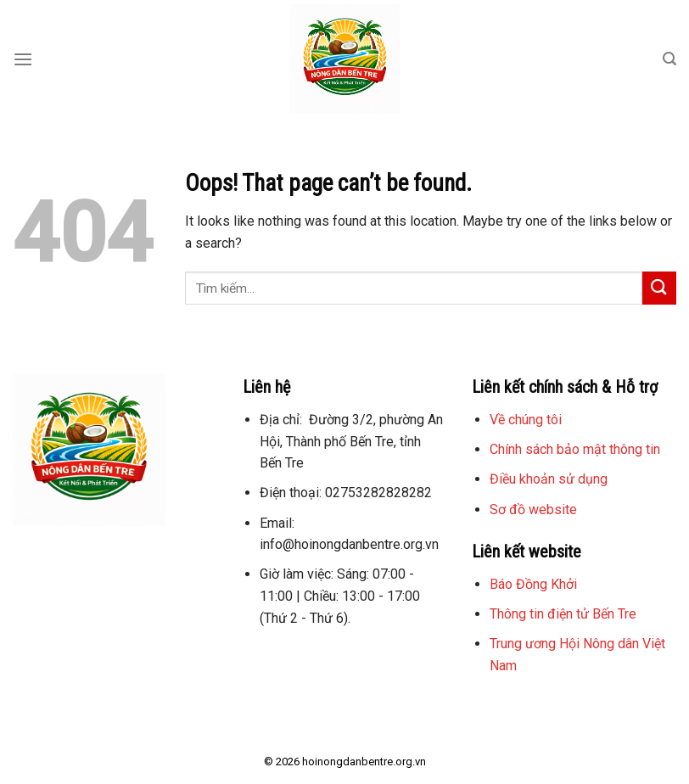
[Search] (669, 59)
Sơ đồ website (533, 510)
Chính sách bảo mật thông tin (575, 449)
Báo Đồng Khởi (533, 584)
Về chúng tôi (526, 420)
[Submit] (659, 288)
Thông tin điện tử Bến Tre (563, 614)
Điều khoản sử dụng (549, 479)
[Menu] (23, 59)
